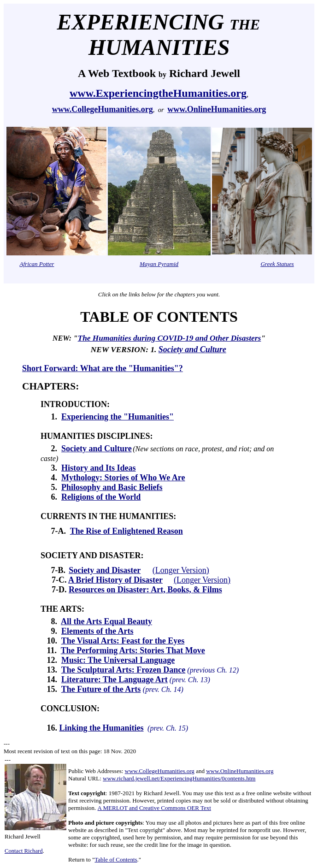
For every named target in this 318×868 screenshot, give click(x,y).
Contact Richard (24, 851)
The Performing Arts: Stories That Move (133, 650)
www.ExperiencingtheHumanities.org (158, 93)
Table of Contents (116, 859)
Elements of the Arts (97, 631)
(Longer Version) (181, 570)
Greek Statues (277, 264)
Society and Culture (192, 349)
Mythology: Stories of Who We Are (123, 478)
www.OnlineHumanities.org (217, 109)
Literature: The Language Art (115, 679)
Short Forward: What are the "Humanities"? (103, 368)
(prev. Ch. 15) (167, 728)
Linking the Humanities (102, 728)
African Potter (37, 264)
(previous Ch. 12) (212, 670)
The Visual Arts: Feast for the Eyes (123, 641)
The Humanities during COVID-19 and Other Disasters (170, 338)
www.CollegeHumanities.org (103, 109)
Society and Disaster (105, 570)
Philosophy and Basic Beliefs (112, 487)
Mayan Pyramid (159, 264)
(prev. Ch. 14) (163, 689)
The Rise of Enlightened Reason (127, 531)
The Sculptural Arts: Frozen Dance (124, 670)
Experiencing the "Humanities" (118, 417)
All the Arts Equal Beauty (106, 621)
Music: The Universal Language (118, 660)
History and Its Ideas (99, 468)
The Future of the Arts (101, 689)
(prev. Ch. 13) (189, 680)
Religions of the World (101, 497)
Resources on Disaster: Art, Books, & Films (145, 590)
